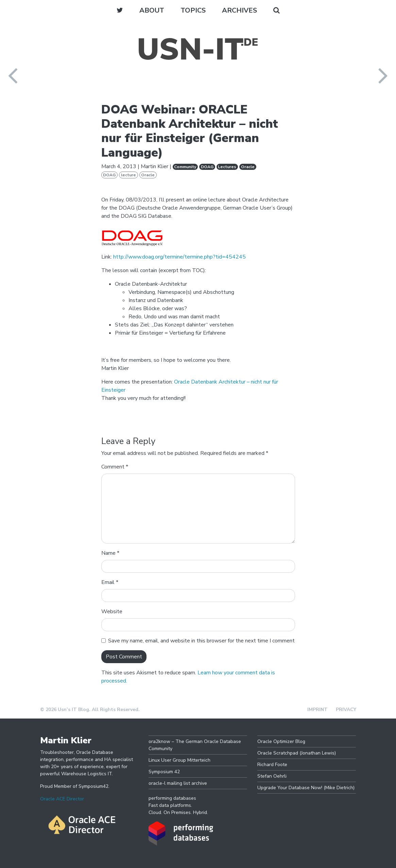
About (152, 10)
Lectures (227, 167)
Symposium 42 (164, 772)
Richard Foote (272, 765)
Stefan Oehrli (272, 776)
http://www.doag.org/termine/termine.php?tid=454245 (179, 257)
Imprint (317, 710)
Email (110, 582)
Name (110, 553)
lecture (128, 175)
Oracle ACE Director (62, 799)
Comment (115, 467)
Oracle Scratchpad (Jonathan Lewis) (297, 753)
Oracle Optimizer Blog (281, 741)
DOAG (207, 167)
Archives (239, 10)
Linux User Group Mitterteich (179, 760)
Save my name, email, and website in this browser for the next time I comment (201, 641)
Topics (193, 10)
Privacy (346, 710)
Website (112, 612)
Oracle (248, 167)
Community (185, 167)
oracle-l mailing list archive (178, 783)
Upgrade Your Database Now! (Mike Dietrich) (306, 788)
